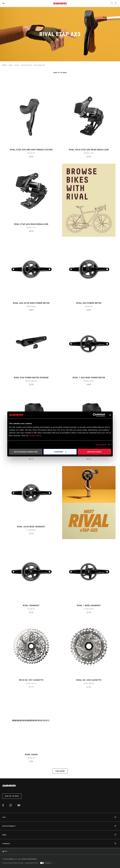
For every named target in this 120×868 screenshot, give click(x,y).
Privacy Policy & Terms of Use (13, 863)
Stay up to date (12, 796)
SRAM (4, 65)
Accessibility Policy (32, 863)
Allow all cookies (94, 452)
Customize (60, 452)
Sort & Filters (60, 73)
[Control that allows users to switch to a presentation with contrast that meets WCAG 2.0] (46, 863)
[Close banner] (110, 415)
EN (5, 851)
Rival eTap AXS (27, 65)
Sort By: (2, 81)
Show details (101, 445)
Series (17, 65)
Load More (60, 771)
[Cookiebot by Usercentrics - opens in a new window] (95, 415)
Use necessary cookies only (26, 452)
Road (11, 65)
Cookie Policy (35, 436)
